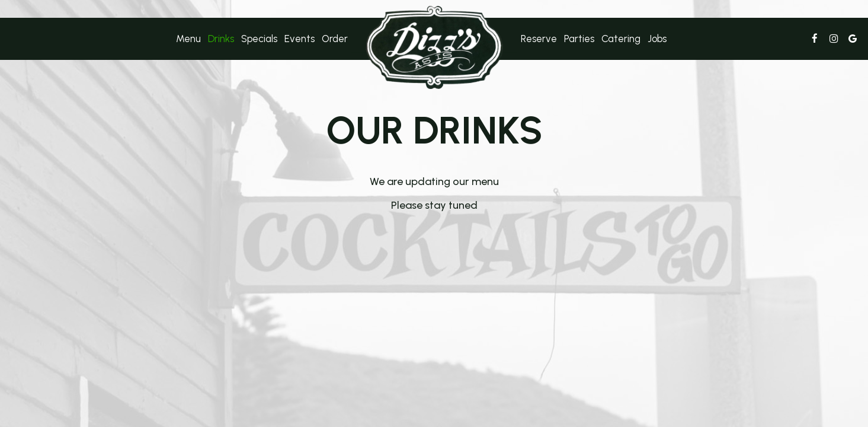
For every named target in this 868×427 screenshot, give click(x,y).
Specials (259, 39)
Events (300, 39)
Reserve (539, 39)
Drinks (221, 39)
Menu (188, 39)
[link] (434, 47)
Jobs (657, 39)
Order (335, 39)
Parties (579, 39)
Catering (621, 39)
